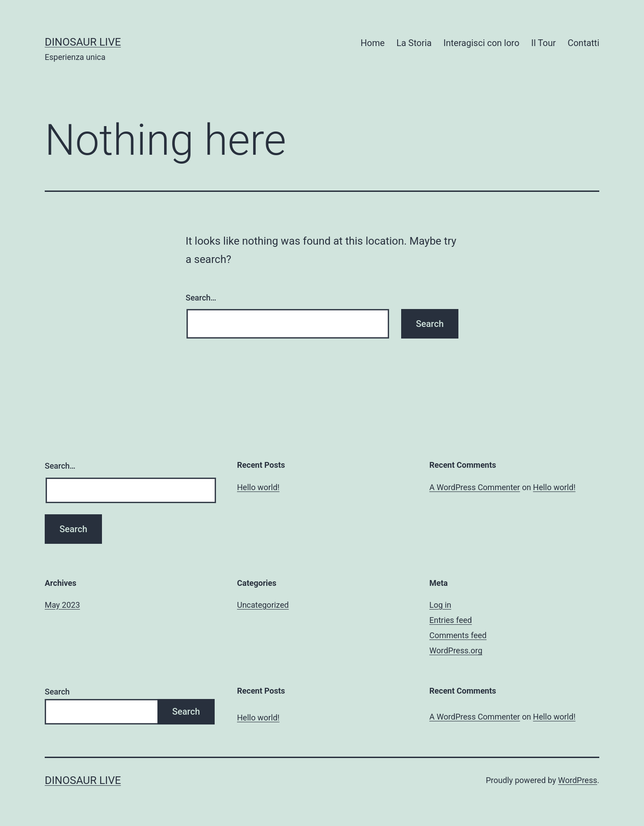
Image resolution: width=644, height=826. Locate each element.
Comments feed (458, 635)
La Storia (414, 43)
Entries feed (451, 620)
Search (57, 692)
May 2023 (62, 605)
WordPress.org (456, 650)
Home (373, 43)
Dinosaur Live (83, 42)
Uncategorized (263, 605)
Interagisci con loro (482, 43)
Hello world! (258, 487)
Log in (440, 605)
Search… (201, 298)
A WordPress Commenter (475, 487)
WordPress (578, 780)
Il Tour (544, 43)
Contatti (583, 43)
